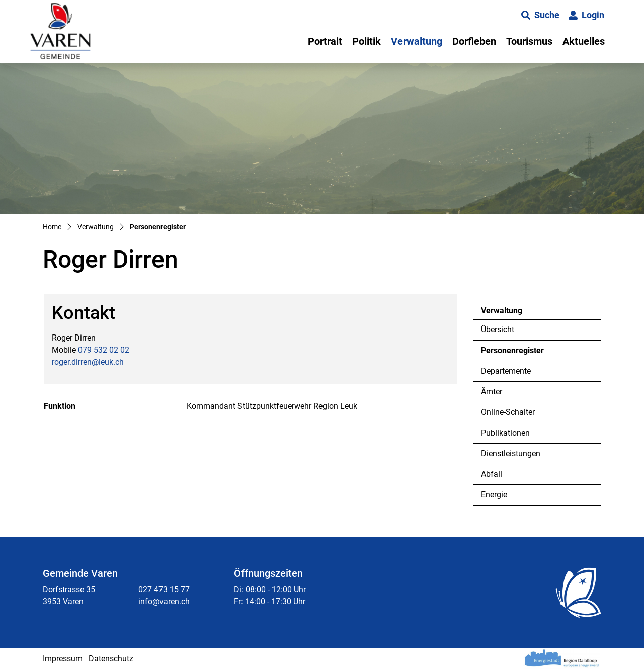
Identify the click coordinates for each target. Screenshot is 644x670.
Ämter (492, 392)
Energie (494, 495)
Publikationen (505, 433)
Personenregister (512, 353)
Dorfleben (474, 41)
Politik (367, 41)
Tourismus (529, 41)
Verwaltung (417, 41)
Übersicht (498, 330)
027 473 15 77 (164, 589)
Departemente (506, 371)
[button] (540, 15)
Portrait (325, 41)
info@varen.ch (164, 601)
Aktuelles (584, 41)
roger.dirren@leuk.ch (88, 362)
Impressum (63, 659)
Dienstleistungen (511, 453)
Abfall (492, 474)
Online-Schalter (508, 412)
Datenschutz (111, 659)
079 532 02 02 (104, 350)
